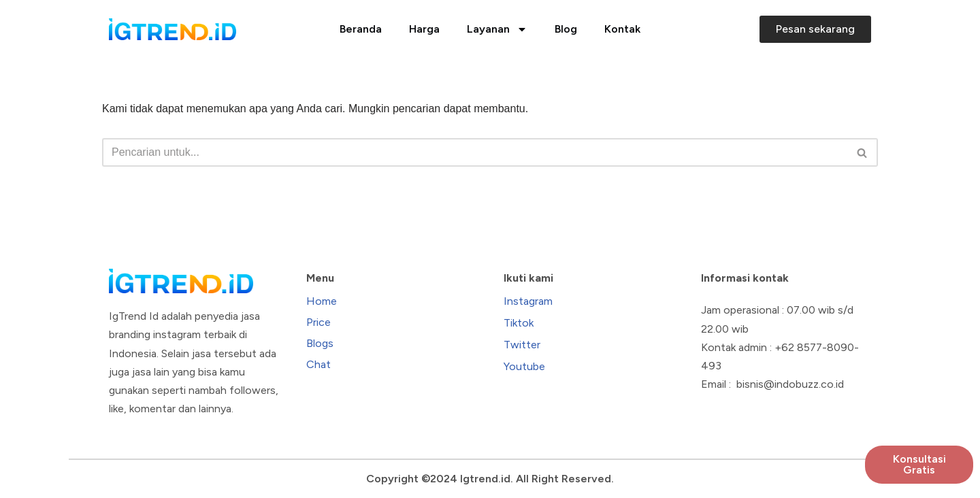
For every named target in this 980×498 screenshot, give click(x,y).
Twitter (522, 345)
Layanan (497, 29)
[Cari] (475, 152)
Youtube (524, 366)
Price (318, 322)
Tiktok (519, 323)
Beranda (361, 29)
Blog (566, 29)
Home (322, 301)
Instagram (528, 301)
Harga (424, 29)
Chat (318, 364)
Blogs (320, 343)
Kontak (622, 29)
